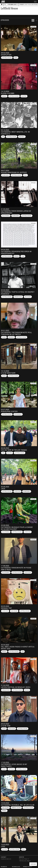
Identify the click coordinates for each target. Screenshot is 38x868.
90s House (28, 297)
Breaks (4, 96)
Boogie (27, 690)
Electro (24, 96)
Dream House (18, 297)
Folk (25, 175)
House (4, 337)
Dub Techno (5, 808)
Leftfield (11, 769)
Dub (3, 453)
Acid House (28, 572)
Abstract (22, 137)
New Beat (11, 337)
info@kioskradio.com (6, 859)
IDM (3, 137)
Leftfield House (7, 58)
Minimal (4, 811)
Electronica (6, 216)
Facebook (4, 867)
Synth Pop (17, 491)
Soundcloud (16, 867)
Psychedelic (18, 414)
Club (23, 256)
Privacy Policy (28, 867)
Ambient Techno (16, 808)
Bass (16, 58)
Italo (24, 849)
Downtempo (6, 175)
